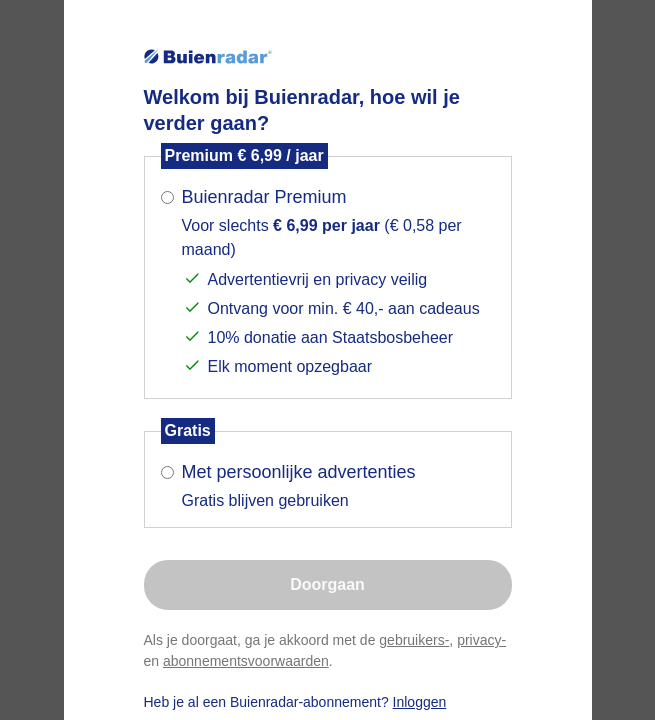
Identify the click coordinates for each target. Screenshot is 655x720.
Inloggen (420, 702)
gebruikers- (414, 640)
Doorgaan (327, 584)
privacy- (481, 640)
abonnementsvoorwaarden (246, 661)
